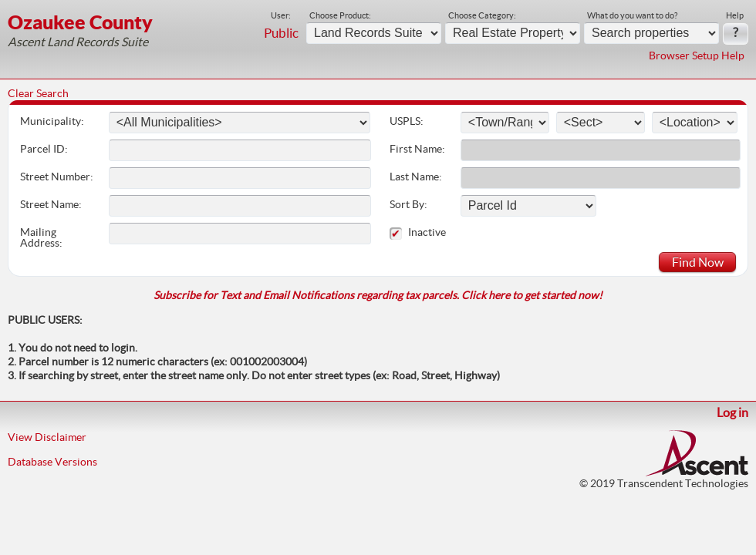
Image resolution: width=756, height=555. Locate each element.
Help (735, 15)
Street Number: (57, 177)
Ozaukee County (80, 22)
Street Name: (51, 204)
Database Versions (52, 462)
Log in (732, 412)
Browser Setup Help (697, 55)
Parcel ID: (44, 149)
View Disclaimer (47, 437)
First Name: (417, 149)
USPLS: (407, 121)
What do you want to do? (632, 15)
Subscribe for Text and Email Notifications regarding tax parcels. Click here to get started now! (378, 295)
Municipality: (52, 121)
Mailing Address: (41, 237)
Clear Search (38, 93)
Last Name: (416, 177)
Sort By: (408, 204)
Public (281, 33)
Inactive (440, 232)
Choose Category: (482, 15)
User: (281, 15)
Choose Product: (340, 15)
